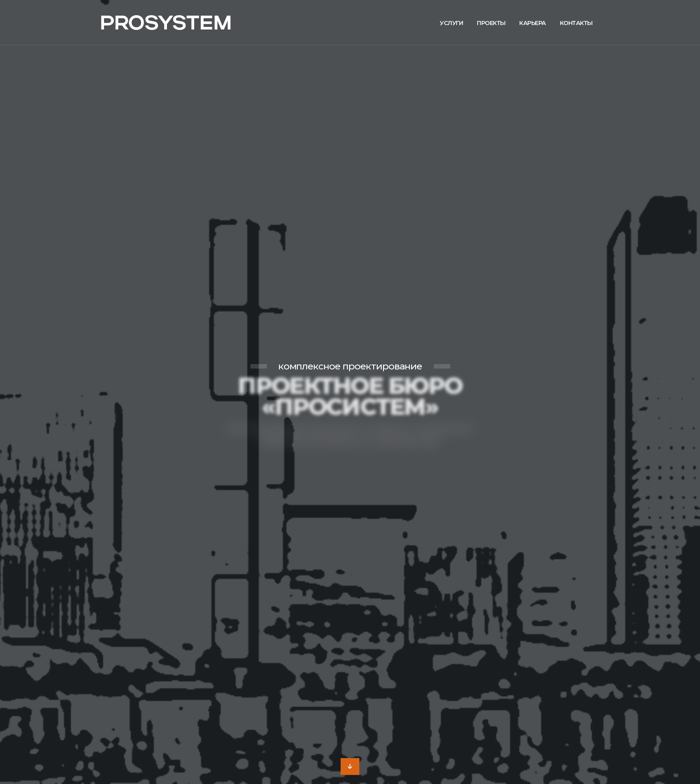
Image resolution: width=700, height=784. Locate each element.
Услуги (451, 23)
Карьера (533, 23)
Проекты (491, 23)
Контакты (576, 23)
